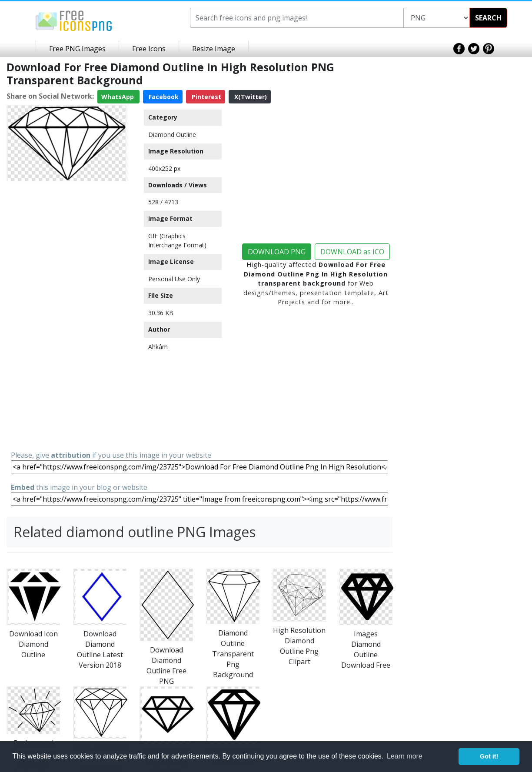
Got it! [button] (489, 756)
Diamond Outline (172, 135)
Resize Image (214, 49)
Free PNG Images (77, 49)
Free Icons (149, 49)
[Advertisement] (66, 315)
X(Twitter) (250, 97)
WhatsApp (118, 97)
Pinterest (206, 97)
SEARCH (488, 18)
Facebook (163, 97)
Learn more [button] (405, 756)
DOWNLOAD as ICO (352, 252)
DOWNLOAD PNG (277, 252)
